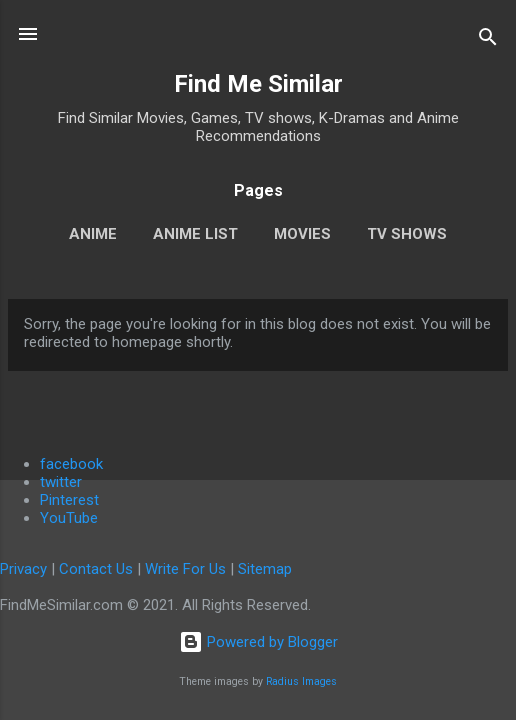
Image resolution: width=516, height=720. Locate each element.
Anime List (195, 234)
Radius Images (301, 681)
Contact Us (96, 569)
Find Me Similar (258, 84)
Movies (302, 234)
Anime (93, 234)
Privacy (23, 569)
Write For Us (185, 569)
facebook (71, 464)
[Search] (488, 40)
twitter (61, 482)
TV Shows (407, 234)
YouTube (69, 518)
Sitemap (265, 569)
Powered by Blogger (258, 642)
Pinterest (69, 500)
